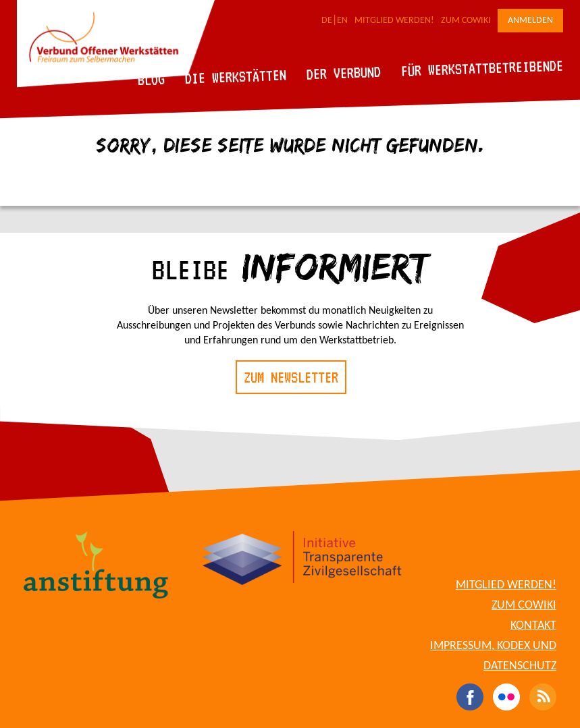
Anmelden (530, 21)
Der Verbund (344, 73)
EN (342, 21)
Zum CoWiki (466, 21)
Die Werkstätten (236, 77)
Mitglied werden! (394, 21)
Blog (152, 79)
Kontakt (533, 626)
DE (327, 21)
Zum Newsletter (291, 377)
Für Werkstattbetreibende (482, 67)
